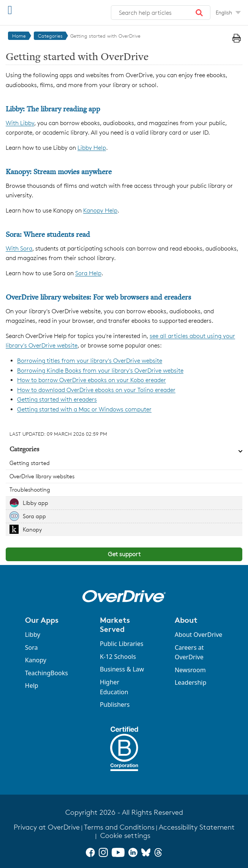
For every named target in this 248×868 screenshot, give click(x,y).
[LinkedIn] (133, 852)
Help (32, 686)
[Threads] (158, 852)
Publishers (115, 705)
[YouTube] (118, 852)
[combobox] (161, 13)
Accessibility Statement (197, 827)
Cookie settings (125, 835)
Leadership (190, 682)
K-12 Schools (118, 657)
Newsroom (190, 670)
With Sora (19, 248)
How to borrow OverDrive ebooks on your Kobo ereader (92, 380)
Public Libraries (122, 644)
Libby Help (92, 148)
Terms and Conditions (119, 827)
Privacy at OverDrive (47, 827)
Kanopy (32, 529)
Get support (124, 554)
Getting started (30, 463)
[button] (199, 13)
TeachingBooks (47, 673)
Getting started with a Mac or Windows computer (84, 409)
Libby (33, 635)
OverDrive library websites (42, 476)
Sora (32, 647)
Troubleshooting (30, 490)
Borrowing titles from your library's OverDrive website (90, 361)
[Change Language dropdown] (228, 13)
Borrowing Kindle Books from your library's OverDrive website (100, 371)
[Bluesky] (146, 852)
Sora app (34, 516)
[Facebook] (90, 852)
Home (19, 36)
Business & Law (122, 669)
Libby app (36, 503)
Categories (50, 36)
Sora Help (88, 273)
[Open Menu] (10, 10)
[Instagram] (103, 852)
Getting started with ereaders (57, 399)
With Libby (20, 123)
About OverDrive (198, 635)
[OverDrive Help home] (46, 11)
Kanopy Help (100, 210)
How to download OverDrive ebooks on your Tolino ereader (96, 390)
